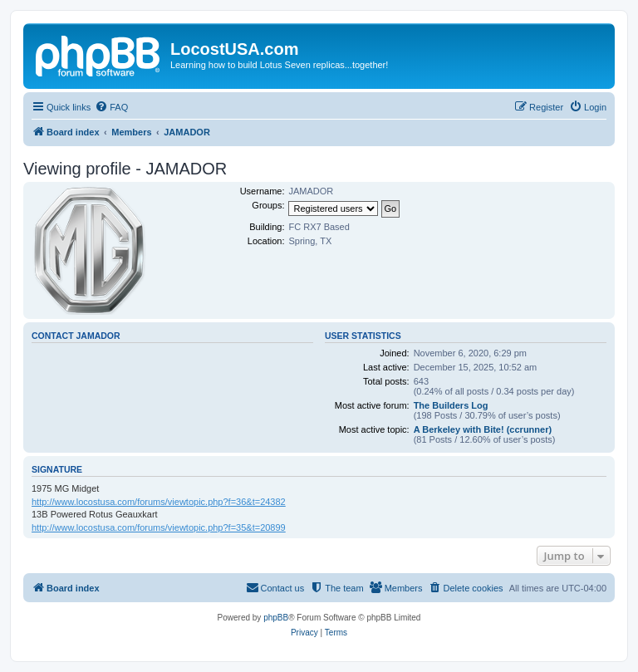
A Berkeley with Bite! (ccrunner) (483, 429)
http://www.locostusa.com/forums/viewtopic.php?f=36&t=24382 (159, 502)
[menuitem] (111, 107)
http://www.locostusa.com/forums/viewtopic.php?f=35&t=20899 (159, 527)
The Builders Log (451, 405)
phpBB (276, 618)
